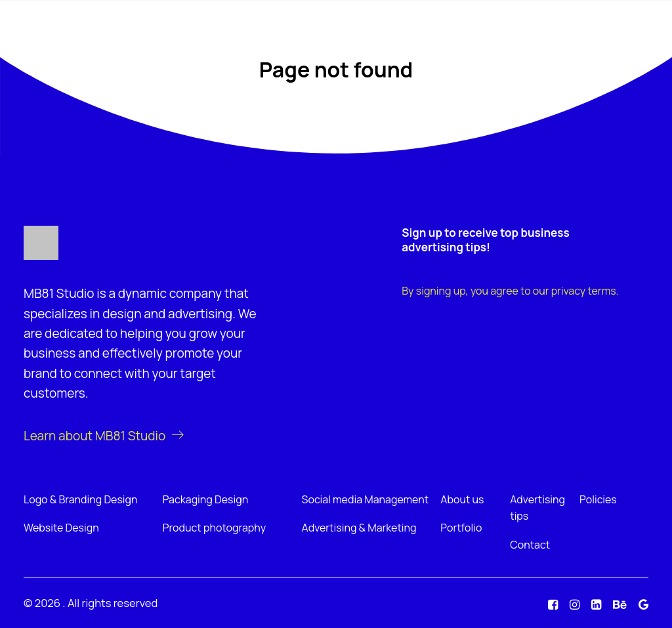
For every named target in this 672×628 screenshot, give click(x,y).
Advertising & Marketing (359, 528)
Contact (530, 545)
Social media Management (366, 499)
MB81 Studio (59, 293)
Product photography (214, 528)
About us (462, 499)
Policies (598, 499)
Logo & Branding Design (81, 499)
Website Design (61, 528)
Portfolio (461, 528)
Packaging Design (205, 499)
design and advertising (167, 314)
